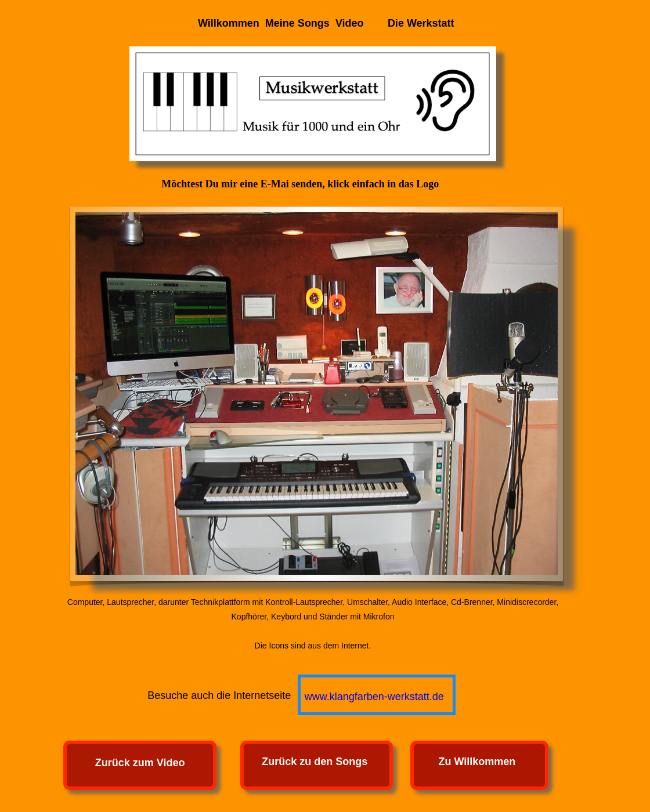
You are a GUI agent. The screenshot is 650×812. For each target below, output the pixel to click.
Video (350, 23)
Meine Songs (297, 23)
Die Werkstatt (421, 23)
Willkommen (229, 23)
